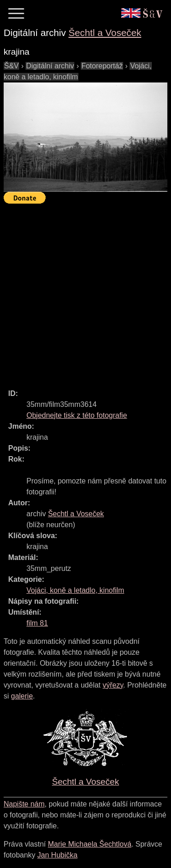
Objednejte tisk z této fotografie (77, 415)
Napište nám (24, 804)
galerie (22, 696)
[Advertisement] (85, 292)
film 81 (37, 623)
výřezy (113, 685)
